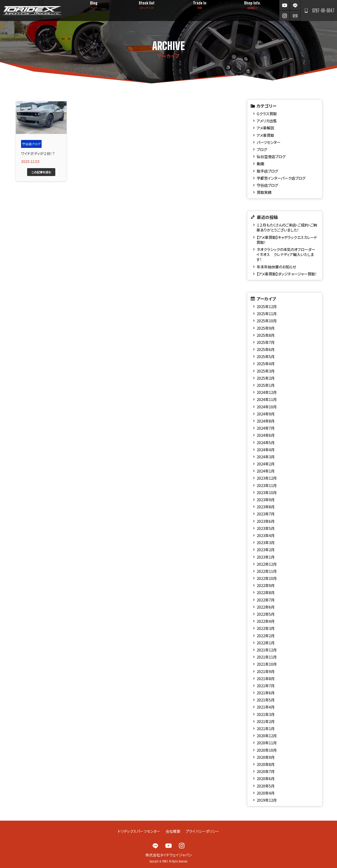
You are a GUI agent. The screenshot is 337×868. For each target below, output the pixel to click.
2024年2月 (266, 464)
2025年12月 (267, 306)
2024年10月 (267, 407)
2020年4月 (266, 793)
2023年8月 (266, 507)
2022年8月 (266, 592)
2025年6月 (266, 349)
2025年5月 (266, 356)
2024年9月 (266, 414)
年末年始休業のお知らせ (276, 267)
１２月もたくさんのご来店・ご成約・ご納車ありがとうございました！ (287, 227)
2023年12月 (267, 478)
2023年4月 (266, 535)
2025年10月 (267, 321)
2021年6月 (266, 693)
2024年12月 (267, 392)
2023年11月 (267, 485)
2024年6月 (266, 435)
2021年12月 (267, 650)
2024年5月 (266, 442)
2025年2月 (266, 378)
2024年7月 (266, 428)
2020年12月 (267, 736)
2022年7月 (266, 600)
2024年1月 (266, 471)
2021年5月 (266, 700)
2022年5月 (266, 614)
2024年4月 (266, 450)
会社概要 (173, 831)
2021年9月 (266, 671)
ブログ (262, 149)
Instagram (284, 16)
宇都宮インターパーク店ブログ (281, 178)
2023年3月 (266, 542)
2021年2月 (266, 721)
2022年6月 (266, 607)
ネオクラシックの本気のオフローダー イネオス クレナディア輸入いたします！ (286, 254)
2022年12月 (267, 564)
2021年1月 (266, 728)
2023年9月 (266, 500)
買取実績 (264, 192)
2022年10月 (267, 578)
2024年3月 (266, 457)
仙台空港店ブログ (271, 156)
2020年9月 (266, 757)
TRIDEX (32, 11)
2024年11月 (267, 399)
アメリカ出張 (267, 121)
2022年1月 (266, 643)
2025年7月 (266, 342)
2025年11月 (267, 313)
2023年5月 (266, 528)
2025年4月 (266, 363)
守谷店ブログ (267, 185)
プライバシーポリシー (202, 831)
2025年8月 (266, 335)
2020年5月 (266, 786)
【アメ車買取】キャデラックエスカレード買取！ (287, 240)
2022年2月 (266, 636)
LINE (295, 5)
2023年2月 (266, 550)
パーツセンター (269, 142)
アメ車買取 (265, 135)
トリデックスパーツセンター (139, 831)
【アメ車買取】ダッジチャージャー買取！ (287, 274)
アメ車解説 (265, 128)
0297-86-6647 (323, 11)
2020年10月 (267, 750)
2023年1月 (266, 557)
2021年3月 (266, 714)
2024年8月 (266, 421)
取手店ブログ (267, 171)
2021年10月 (267, 664)
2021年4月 (266, 707)
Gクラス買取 (267, 114)
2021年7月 (266, 686)
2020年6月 (266, 778)
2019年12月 (267, 800)
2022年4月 (266, 621)
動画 (260, 164)
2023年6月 (266, 521)
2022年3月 (266, 628)
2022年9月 (266, 585)
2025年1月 (266, 385)
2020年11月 (267, 743)
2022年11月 (267, 571)
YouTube (284, 5)
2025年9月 (266, 328)
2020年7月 (266, 771)
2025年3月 (266, 371)
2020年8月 (266, 764)
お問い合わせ (295, 16)
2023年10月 (267, 492)
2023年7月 (266, 514)
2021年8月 (266, 678)
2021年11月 (267, 657)
